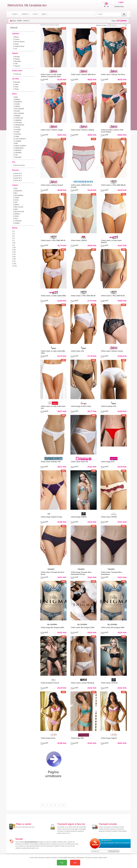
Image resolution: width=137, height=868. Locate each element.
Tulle (15, 64)
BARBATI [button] (25, 14)
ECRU (16, 200)
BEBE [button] (44, 14)
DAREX (16, 106)
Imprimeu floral (18, 46)
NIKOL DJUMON (19, 146)
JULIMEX (17, 129)
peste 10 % (17, 173)
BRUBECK (17, 102)
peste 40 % (17, 180)
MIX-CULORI (18, 207)
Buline (16, 37)
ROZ (15, 219)
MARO (16, 205)
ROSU (16, 216)
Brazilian (16, 82)
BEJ (15, 193)
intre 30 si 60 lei (19, 165)
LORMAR (17, 141)
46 (14, 257)
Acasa (13, 21)
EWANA (16, 116)
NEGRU (16, 214)
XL (14, 261)
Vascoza (16, 66)
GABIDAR (17, 120)
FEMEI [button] (15, 14)
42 (14, 254)
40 (14, 252)
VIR (15, 155)
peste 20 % (17, 176)
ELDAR (16, 111)
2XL (14, 264)
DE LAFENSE (18, 109)
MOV (15, 209)
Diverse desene (19, 42)
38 (14, 250)
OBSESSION (18, 148)
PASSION (17, 150)
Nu (75, 863)
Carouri (16, 39)
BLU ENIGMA (18, 113)
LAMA (16, 136)
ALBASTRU (17, 191)
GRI (15, 202)
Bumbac (16, 57)
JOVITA (16, 127)
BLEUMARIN (18, 195)
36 (14, 247)
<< (43, 805)
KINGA (16, 132)
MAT (15, 143)
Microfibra (17, 61)
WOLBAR (17, 157)
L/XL (15, 266)
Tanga (15, 89)
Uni (15, 49)
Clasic (15, 84)
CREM (16, 198)
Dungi (15, 44)
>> (64, 805)
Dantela (16, 59)
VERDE (16, 223)
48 (14, 259)
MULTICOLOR (18, 212)
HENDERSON (18, 125)
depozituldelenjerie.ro (32, 842)
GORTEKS (17, 123)
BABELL (16, 99)
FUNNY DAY (18, 118)
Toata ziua (17, 74)
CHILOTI (26, 21)
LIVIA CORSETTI (19, 139)
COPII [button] (35, 14)
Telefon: (119, 21)
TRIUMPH (17, 153)
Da (62, 863)
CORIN (16, 104)
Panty (15, 87)
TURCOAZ (17, 221)
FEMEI (19, 21)
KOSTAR (17, 134)
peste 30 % (17, 178)
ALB (15, 188)
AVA (15, 97)
